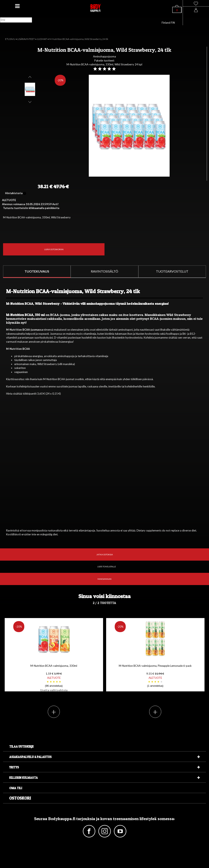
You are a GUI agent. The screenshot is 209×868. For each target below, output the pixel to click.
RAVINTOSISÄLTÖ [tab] (104, 271)
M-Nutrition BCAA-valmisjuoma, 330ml (54, 678)
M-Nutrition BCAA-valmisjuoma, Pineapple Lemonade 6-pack (155, 676)
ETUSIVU (10, 39)
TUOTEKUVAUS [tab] (37, 271)
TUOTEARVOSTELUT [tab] (172, 271)
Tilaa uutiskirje (21, 746)
